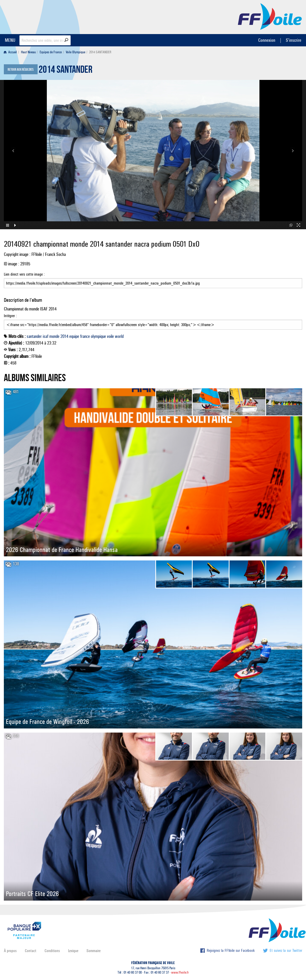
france (85, 336)
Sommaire (94, 951)
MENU (10, 40)
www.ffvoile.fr (180, 972)
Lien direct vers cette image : (153, 280)
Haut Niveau (28, 52)
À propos (10, 951)
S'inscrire (293, 40)
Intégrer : (153, 321)
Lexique (73, 951)
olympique (98, 336)
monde (54, 336)
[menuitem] (11, 52)
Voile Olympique (75, 52)
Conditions (52, 951)
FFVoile (270, 16)
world (119, 336)
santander (34, 336)
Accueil (10, 52)
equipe (74, 336)
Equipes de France (51, 52)
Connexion (267, 40)
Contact (31, 951)
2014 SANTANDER (65, 71)
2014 (64, 336)
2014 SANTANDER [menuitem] (100, 52)
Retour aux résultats (21, 70)
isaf (46, 336)
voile (110, 336)
